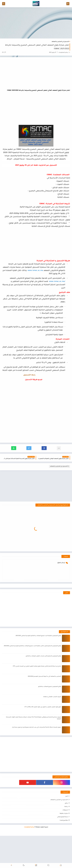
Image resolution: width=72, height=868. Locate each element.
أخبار (67, 813)
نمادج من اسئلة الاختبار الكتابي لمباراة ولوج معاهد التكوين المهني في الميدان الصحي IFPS (37, 683)
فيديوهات (65, 826)
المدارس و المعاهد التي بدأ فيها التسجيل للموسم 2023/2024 (44, 693)
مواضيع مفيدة (64, 837)
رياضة (66, 823)
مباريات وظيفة (64, 830)
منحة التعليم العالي (62, 833)
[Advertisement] (36, 23)
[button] (44, 448)
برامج (66, 819)
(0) (4, 52)
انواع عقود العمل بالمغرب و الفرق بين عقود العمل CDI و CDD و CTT (43, 723)
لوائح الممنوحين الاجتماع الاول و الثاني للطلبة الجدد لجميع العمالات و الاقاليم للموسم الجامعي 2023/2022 (32, 662)
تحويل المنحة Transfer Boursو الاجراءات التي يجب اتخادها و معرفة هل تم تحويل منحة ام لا (36, 744)
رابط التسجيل (29, 375)
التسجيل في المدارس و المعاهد (60, 42)
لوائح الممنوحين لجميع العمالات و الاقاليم (50, 703)
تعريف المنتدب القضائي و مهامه (52, 713)
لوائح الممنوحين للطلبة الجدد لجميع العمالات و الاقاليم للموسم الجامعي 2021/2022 (38, 652)
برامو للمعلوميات (29, 843)
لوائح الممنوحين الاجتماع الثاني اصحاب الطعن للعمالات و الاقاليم (43, 672)
